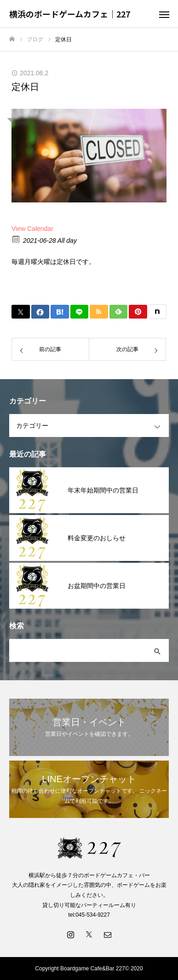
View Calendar (32, 229)
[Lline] (80, 312)
